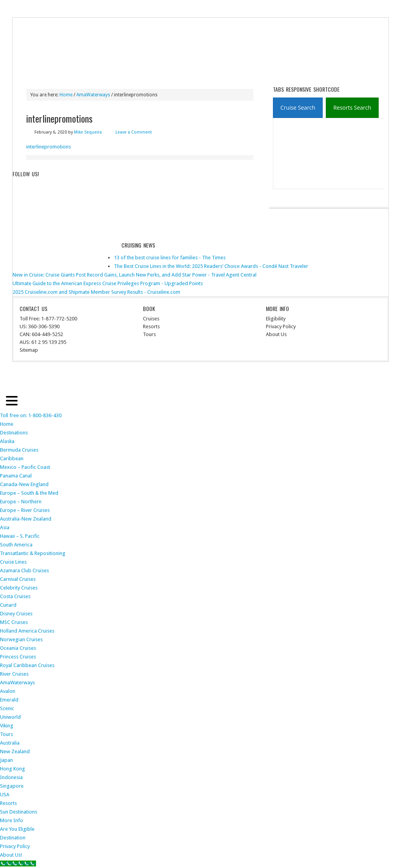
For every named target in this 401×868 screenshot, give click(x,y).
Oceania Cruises (18, 648)
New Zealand (15, 751)
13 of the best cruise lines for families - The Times (170, 258)
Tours (173, 71)
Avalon (8, 691)
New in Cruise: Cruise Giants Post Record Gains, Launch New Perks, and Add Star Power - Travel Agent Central (135, 275)
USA (5, 795)
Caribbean (12, 458)
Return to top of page (42, 378)
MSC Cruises (14, 622)
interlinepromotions (49, 147)
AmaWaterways (17, 683)
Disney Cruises (16, 614)
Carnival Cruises (18, 579)
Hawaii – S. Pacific (20, 536)
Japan (6, 760)
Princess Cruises (18, 657)
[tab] (298, 108)
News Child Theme (265, 378)
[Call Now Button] (18, 863)
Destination (13, 838)
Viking (7, 726)
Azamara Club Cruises (24, 571)
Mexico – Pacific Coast (25, 467)
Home (24, 71)
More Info (234, 71)
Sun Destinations (19, 812)
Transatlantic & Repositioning (33, 553)
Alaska (7, 441)
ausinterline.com (51, 40)
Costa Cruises (15, 596)
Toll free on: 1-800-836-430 (31, 415)
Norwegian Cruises (21, 639)
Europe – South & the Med (29, 493)
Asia (5, 527)
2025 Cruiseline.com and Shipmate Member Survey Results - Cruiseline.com (96, 292)
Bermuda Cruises (19, 450)
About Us (276, 334)
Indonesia (11, 777)
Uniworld (10, 717)
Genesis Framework (316, 378)
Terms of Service (73, 9)
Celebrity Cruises (19, 588)
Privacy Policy (32, 9)
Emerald (9, 700)
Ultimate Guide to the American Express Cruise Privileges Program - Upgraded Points (108, 283)
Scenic (7, 708)
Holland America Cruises (27, 631)
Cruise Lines (98, 71)
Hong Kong (13, 769)
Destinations (57, 71)
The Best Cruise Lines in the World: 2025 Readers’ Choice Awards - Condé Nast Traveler (211, 266)
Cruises (151, 319)
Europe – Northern (21, 502)
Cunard (8, 605)
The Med (109, 9)
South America (16, 545)
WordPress (354, 378)
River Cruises (139, 71)
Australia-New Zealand (26, 519)
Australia (10, 743)
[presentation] (298, 108)
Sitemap (29, 350)
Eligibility (276, 319)
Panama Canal (16, 476)
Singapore (12, 786)
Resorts (202, 71)
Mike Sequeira (88, 132)
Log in (378, 378)
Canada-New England (24, 484)
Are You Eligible (17, 829)
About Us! (11, 855)
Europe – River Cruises (25, 510)
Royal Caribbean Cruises (27, 665)
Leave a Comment (134, 132)
